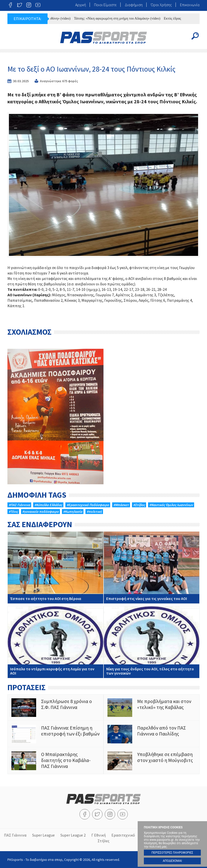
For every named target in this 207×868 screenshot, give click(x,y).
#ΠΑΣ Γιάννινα (19, 505)
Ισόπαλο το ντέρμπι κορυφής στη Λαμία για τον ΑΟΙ (55, 642)
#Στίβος (139, 505)
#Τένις (13, 512)
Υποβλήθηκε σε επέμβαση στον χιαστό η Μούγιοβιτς (152, 761)
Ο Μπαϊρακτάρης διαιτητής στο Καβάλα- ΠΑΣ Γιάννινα (55, 761)
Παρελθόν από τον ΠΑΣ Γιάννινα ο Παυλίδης (152, 734)
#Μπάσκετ (121, 505)
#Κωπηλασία (73, 512)
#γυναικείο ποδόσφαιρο (40, 512)
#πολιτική (94, 512)
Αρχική (81, 5)
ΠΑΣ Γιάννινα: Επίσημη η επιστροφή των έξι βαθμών (55, 734)
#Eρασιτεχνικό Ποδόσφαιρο (88, 505)
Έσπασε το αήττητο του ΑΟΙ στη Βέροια (55, 568)
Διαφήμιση (134, 5)
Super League (43, 835)
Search (195, 36)
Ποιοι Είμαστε (105, 5)
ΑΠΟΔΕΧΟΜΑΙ (172, 861)
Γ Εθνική (99, 835)
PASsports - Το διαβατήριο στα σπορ (103, 38)
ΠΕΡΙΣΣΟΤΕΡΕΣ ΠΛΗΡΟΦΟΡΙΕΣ (172, 853)
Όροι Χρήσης (161, 5)
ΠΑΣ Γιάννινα (15, 835)
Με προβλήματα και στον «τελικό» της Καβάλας (152, 708)
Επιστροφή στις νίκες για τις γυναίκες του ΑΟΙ (152, 568)
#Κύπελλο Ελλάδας (48, 505)
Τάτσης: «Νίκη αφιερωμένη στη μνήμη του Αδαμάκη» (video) (120, 18)
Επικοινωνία (190, 5)
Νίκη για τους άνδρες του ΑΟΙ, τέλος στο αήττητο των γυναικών (152, 642)
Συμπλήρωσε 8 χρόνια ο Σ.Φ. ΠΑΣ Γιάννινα (55, 708)
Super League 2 (73, 835)
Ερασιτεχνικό (123, 835)
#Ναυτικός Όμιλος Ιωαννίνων (171, 505)
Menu (12, 36)
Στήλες (103, 841)
